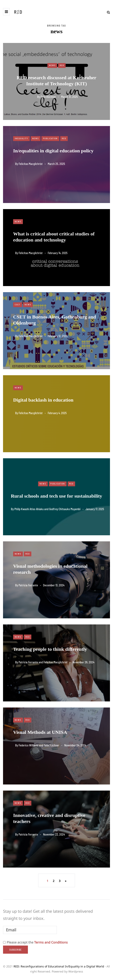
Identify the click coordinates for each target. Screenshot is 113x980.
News (52, 65)
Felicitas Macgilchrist (31, 164)
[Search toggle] (107, 12)
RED (62, 65)
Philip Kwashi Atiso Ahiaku (29, 509)
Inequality (21, 138)
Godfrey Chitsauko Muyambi (65, 509)
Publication (50, 138)
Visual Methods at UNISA (40, 732)
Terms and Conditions (51, 942)
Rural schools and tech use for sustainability (57, 496)
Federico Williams (29, 745)
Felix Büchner (48, 97)
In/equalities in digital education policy (53, 151)
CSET (18, 305)
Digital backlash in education (43, 400)
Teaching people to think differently (50, 649)
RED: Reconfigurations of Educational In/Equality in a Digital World (59, 966)
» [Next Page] (66, 881)
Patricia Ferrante (28, 585)
